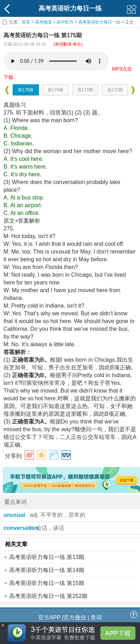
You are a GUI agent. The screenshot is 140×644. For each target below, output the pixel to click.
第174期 (55, 90)
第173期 (85, 90)
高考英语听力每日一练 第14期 (47, 570)
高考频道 (44, 22)
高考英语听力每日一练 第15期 (47, 583)
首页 (26, 22)
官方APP (49, 617)
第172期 (115, 90)
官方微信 (75, 617)
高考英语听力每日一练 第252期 (48, 596)
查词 (96, 617)
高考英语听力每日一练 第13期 (47, 557)
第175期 (26, 90)
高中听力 (65, 22)
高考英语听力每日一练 (99, 22)
